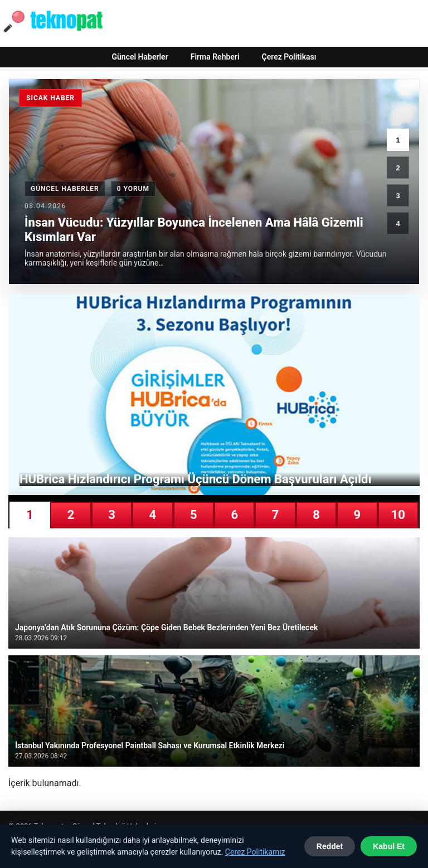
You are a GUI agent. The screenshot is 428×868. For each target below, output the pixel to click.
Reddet (330, 846)
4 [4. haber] (398, 224)
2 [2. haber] (398, 168)
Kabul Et (389, 846)
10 (398, 515)
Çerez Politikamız (255, 852)
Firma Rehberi (215, 57)
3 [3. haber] (398, 196)
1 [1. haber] (398, 140)
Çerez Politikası (289, 57)
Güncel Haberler (140, 57)
